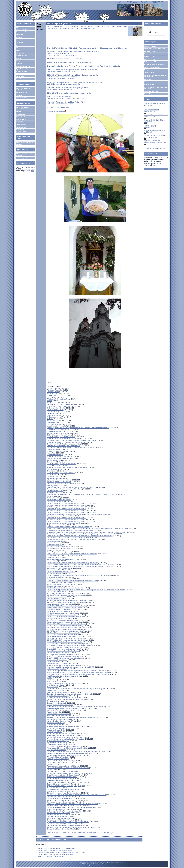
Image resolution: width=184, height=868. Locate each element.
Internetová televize (150, 59)
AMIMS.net (120, 2)
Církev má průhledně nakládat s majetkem (62, 710)
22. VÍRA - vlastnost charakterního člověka (62, 615)
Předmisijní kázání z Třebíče (57, 757)
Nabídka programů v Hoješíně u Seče (60, 555)
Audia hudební (21, 125)
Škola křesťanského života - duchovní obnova (63, 775)
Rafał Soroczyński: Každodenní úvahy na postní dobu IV (67, 518)
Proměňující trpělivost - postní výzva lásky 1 (62, 609)
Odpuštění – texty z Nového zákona (60, 771)
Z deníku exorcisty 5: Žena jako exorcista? (62, 464)
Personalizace (21, 76)
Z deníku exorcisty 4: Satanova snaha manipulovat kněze (67, 467)
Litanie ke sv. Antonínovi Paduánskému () (51, 856)
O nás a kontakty (22, 71)
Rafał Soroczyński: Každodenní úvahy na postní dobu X (66, 507)
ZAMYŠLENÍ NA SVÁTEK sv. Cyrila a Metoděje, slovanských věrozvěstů (72, 554)
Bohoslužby (20, 35)
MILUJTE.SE (158, 2)
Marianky (19, 58)
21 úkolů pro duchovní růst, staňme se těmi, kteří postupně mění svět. (71, 487)
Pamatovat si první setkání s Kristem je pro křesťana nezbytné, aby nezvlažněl (74, 752)
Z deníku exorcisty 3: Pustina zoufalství (61, 473)
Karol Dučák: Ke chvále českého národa (61, 404)
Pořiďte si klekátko (54, 498)
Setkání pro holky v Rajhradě (57, 660)
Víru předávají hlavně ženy (56, 750)
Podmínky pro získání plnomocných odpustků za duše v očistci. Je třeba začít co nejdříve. (78, 428)
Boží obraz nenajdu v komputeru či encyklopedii (64, 746)
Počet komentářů (92, 832)
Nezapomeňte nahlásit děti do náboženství (62, 777)
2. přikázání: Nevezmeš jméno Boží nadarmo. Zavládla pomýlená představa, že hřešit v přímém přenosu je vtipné (86, 532)
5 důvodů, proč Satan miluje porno (59, 552)
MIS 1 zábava (21, 114)
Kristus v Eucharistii (54, 394)
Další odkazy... (149, 94)
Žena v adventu (53, 701)
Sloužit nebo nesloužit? (55, 455)
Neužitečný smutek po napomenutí (59, 482)
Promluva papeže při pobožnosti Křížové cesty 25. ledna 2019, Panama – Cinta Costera (78, 672)
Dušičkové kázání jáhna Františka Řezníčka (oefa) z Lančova (68, 527)
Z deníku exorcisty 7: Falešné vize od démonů (63, 444)
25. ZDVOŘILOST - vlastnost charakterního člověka (65, 595)
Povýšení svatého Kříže (55, 410)
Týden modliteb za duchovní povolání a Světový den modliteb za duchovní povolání (76, 707)
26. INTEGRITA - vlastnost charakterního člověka (64, 593)
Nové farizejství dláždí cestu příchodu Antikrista (63, 676)
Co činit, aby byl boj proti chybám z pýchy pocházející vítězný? (69, 827)
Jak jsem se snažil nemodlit (57, 703)
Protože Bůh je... (53, 681)
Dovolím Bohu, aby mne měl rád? (59, 762)
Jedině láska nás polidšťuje (57, 669)
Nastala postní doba (54, 712)
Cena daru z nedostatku (55, 723)
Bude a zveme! (21, 32)
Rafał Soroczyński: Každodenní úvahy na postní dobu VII (67, 512)
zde (28, 167)
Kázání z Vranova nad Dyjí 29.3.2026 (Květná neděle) (55, 850)
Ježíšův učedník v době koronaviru (59, 579)
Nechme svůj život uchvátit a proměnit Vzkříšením (64, 737)
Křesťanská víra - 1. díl (55, 493)
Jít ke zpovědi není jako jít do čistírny (60, 761)
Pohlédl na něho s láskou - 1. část (59, 728)
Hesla (18, 50)
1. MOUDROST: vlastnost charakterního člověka (64, 658)
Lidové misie (20, 53)
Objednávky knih (22, 98)
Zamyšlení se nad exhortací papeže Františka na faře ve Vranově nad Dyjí (73, 717)
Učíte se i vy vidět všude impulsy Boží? (61, 548)
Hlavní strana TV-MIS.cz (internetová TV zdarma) (24, 108)
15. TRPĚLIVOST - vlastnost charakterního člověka (65, 631)
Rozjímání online (53, 557)
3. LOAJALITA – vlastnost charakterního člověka (64, 654)
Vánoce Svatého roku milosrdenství (59, 721)
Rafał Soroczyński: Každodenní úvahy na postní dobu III (67, 520)
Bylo (18, 45)
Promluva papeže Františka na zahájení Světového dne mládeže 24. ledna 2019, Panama (78, 674)
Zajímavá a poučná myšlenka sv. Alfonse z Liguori (65, 782)
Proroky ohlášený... (54, 412)
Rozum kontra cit (53, 449)
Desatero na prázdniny (55, 690)
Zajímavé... (20, 64)
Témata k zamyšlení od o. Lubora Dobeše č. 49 (64, 622)
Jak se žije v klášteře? (55, 732)
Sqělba (50, 678)
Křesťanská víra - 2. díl (55, 491)
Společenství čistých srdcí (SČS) (154, 49)
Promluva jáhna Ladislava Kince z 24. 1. (61, 572)
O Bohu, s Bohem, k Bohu (56, 408)
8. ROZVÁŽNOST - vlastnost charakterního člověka (65, 644)
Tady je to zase (52, 485)
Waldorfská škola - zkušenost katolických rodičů (64, 523)
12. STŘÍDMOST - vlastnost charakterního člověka (65, 636)
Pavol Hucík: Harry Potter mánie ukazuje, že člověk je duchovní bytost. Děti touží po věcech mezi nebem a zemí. (86, 590)
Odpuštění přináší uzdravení (57, 816)
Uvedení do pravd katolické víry (58, 663)
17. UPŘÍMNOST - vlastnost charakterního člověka (65, 627)
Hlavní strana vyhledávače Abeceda (25, 143)
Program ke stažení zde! (57, 111)
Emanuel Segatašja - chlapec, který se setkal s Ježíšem (66, 600)
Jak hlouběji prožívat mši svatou (58, 653)
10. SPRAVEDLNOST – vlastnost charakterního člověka (67, 640)
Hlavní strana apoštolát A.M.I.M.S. (24, 89)
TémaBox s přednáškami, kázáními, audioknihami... (155, 76)
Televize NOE (148, 54)
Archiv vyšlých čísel (23, 158)
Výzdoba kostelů (22, 69)
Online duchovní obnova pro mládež (60, 568)
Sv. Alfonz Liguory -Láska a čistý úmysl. (61, 789)
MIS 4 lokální (20, 122)
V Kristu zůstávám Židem (56, 577)
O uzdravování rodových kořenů (58, 430)
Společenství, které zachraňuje (58, 696)
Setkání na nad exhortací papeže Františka (62, 734)
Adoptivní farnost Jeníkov (152, 82)
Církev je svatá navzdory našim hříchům (61, 797)
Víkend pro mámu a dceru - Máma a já (60, 735)
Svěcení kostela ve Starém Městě (59, 435)
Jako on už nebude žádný (56, 599)
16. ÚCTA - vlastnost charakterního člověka (62, 629)
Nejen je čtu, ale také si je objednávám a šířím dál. (152, 142)
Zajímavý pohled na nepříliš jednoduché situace (64, 446)
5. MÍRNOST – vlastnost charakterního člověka (63, 649)
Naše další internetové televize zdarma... (23, 131)
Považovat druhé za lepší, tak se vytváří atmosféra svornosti (68, 768)
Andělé (50, 401)
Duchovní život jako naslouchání (58, 784)
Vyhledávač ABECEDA (151, 91)
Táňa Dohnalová (56, 832)
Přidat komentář (105, 832)
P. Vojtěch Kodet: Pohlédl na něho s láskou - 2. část (65, 726)
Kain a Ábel (51, 453)
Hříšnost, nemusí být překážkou (58, 458)
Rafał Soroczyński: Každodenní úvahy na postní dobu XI (67, 505)
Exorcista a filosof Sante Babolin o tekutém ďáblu (64, 806)
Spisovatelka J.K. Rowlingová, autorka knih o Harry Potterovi (68, 822)
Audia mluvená (21, 127)
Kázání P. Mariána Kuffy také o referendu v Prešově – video (68, 753)
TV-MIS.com (133, 2)
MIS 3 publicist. (21, 119)
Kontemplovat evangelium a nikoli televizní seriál (64, 755)
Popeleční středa (53, 392)
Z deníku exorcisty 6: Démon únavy (60, 457)
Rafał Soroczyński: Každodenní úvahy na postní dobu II (66, 521)
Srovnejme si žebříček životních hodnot (61, 820)
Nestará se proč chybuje (56, 502)
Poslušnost (51, 397)
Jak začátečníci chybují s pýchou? (59, 829)
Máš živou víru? (53, 687)
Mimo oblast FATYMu (23, 66)
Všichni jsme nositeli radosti (57, 597)
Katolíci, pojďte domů (54, 403)
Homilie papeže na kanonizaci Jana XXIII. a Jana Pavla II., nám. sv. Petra (73, 804)
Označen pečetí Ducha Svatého (58, 433)
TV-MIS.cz (145, 2)
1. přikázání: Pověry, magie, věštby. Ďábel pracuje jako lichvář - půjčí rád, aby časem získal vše (80, 534)
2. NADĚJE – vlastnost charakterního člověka (63, 656)
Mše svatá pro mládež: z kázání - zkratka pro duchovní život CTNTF (71, 667)
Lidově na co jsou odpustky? (57, 426)
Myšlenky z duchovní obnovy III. (58, 741)
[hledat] (155, 32)
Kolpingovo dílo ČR (150, 84)
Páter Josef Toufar (53, 390)
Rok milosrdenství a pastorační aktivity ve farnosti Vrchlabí (67, 708)
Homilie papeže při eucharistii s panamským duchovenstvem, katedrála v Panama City (77, 671)
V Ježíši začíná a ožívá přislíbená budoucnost (63, 665)
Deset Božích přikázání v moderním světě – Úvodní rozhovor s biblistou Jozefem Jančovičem (79, 536)
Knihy (18, 61)
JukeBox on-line (149, 72)
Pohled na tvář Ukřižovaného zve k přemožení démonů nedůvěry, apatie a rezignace (76, 689)
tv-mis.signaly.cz (29, 169)
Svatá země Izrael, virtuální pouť (154, 65)
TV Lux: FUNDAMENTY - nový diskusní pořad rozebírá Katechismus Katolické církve (77, 795)
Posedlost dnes (53, 541)
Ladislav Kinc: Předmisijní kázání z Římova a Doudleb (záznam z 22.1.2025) (62, 852)
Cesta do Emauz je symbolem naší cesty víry (63, 800)
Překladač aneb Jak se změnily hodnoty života (63, 613)
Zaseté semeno (53, 475)
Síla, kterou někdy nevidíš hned (58, 716)
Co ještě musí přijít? (54, 460)
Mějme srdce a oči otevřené (57, 525)
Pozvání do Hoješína (54, 424)
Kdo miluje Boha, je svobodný (58, 759)
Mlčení (49, 764)
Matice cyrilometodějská (152, 67)
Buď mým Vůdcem (54, 543)
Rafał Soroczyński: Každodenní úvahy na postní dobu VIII (67, 511)
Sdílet (50, 382)
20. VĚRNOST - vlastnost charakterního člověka (64, 620)
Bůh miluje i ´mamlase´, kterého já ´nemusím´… (64, 793)
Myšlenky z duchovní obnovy (57, 744)
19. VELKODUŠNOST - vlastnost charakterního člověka (66, 624)
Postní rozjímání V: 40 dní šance (59, 516)
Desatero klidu (52, 770)
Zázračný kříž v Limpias (55, 586)
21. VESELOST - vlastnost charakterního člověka (64, 617)
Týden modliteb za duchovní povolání (60, 692)
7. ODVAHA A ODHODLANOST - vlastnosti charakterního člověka (70, 645)
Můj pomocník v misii (54, 417)
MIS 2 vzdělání (21, 117)
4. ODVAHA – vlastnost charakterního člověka (63, 651)
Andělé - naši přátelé (54, 421)
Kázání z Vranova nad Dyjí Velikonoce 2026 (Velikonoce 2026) (58, 848)
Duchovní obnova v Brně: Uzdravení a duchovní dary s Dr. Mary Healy (71, 440)
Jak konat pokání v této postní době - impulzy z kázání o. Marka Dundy (72, 539)
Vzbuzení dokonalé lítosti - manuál (59, 604)
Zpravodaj (20, 42)
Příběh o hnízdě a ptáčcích (56, 399)
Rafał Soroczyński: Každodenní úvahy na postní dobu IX (67, 509)
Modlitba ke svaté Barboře (56, 685)
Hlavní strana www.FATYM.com (22, 29)
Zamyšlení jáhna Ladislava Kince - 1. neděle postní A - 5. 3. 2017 (70, 694)
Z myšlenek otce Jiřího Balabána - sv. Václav (63, 698)
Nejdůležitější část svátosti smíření (59, 500)
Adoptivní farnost (22, 40)
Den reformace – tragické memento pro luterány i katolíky (67, 699)
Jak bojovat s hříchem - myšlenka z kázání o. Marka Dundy (68, 538)
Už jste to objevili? (53, 466)
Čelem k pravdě (53, 478)
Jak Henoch (51, 462)
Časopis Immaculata (151, 70)
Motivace (50, 419)
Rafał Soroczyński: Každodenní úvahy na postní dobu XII (67, 503)
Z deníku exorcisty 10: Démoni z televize (61, 437)
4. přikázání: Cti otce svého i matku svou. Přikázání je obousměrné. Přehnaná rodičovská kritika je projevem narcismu (88, 529)
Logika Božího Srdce (54, 395)
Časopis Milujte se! (150, 46)
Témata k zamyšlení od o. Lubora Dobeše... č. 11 (64, 683)
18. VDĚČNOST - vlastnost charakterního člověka (64, 626)
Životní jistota (52, 471)
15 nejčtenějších (22, 79)
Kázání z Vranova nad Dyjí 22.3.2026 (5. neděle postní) (56, 854)
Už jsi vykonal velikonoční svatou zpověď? (62, 559)
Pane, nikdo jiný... (53, 680)
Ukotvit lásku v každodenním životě (59, 818)
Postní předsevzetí (54, 662)
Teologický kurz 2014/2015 (56, 791)
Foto (18, 48)
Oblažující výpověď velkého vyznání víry (61, 484)
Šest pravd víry (52, 788)
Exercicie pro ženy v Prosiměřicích (59, 815)
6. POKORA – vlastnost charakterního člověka (63, 647)
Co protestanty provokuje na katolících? (61, 802)
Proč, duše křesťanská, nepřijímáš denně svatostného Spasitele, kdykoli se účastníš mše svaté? (80, 564)
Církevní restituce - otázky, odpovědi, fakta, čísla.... (156, 88)
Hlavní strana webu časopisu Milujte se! (26, 154)
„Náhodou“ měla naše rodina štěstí (59, 480)
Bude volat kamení (54, 388)
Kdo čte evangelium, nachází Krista (59, 779)
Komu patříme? (53, 561)
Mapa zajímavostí (22, 56)
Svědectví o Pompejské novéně (58, 611)
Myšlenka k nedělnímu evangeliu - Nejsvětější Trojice (66, 786)
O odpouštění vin (53, 725)
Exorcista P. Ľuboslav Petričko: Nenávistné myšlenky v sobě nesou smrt (72, 581)
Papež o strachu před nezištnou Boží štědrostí (63, 766)
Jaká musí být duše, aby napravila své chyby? (63, 825)
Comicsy (19, 95)
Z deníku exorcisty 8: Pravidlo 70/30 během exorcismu (66, 442)
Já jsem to (51, 413)
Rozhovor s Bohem (54, 422)
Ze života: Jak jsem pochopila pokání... (61, 547)
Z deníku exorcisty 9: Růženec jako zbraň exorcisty (65, 439)
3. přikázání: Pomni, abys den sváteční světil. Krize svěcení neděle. (70, 530)
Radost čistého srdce (54, 469)
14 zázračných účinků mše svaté (58, 618)
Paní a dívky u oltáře (54, 570)
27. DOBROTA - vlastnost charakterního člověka (64, 588)
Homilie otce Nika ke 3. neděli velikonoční (62, 798)
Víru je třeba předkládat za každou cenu (61, 584)
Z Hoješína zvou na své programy (59, 406)
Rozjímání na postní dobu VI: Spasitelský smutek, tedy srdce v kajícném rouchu (75, 514)
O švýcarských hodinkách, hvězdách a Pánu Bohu (65, 489)
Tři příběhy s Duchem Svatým (57, 451)
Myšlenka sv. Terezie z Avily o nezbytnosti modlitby (65, 811)
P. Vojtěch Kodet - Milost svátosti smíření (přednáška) (66, 739)
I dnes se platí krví (54, 415)
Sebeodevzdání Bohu (55, 573)
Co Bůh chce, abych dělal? (56, 591)
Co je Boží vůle (52, 476)
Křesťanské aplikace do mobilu (58, 431)
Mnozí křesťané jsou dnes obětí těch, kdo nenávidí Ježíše (67, 748)
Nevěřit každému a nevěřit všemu (59, 813)
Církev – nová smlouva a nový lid (59, 780)
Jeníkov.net (148, 79)
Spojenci (50, 496)
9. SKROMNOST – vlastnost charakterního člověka (65, 642)
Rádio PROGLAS (149, 57)
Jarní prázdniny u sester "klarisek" (59, 714)
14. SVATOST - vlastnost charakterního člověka (64, 633)
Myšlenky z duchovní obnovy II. (58, 743)
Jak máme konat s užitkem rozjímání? (60, 824)
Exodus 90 (51, 550)
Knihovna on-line (22, 92)
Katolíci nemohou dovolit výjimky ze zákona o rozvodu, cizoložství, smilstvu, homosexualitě (79, 575)
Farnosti (19, 37)
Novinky (19, 111)
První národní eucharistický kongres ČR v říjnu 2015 (65, 773)
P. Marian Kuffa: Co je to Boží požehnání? (62, 582)
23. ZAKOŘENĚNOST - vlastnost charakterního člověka (67, 606)
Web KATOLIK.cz (149, 51)
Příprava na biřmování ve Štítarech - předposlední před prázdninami (71, 448)
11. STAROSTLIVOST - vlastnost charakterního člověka (66, 638)
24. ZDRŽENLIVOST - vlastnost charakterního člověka (66, 602)
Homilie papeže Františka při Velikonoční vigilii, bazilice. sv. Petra (70, 807)
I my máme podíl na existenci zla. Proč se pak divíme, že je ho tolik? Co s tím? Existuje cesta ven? (81, 494)
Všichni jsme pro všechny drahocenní (60, 809)
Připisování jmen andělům (56, 730)
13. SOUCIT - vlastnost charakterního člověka (63, 635)
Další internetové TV (151, 62)
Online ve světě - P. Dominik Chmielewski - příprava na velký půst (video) (72, 563)
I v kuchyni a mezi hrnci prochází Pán (60, 705)
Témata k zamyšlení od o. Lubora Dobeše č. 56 (64, 608)
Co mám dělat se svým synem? (58, 719)
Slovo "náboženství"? (55, 545)
